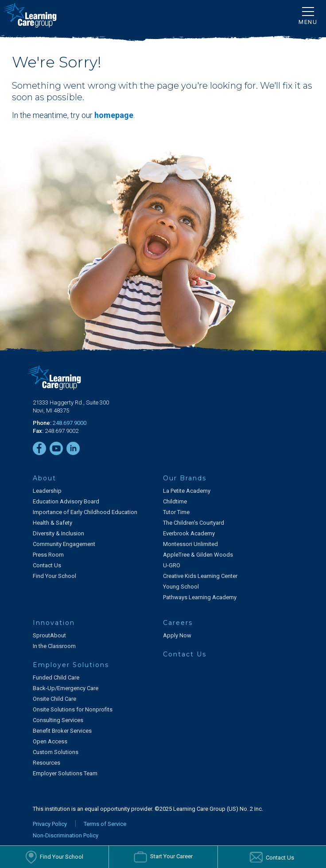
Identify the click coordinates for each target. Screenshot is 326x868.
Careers (178, 623)
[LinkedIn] (73, 448)
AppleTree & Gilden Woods (198, 555)
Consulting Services (58, 720)
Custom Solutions (56, 752)
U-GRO (172, 565)
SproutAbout (49, 635)
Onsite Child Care (54, 699)
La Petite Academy (187, 491)
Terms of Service (105, 824)
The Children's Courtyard (194, 523)
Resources (47, 763)
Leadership (47, 491)
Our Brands (185, 478)
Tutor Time (176, 512)
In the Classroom (54, 646)
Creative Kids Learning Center (200, 576)
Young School (181, 587)
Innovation (54, 623)
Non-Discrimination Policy (66, 835)
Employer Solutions (71, 665)
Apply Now (177, 635)
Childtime (175, 501)
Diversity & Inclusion (58, 533)
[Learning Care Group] (30, 15)
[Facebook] (39, 448)
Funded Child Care (56, 678)
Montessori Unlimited (190, 544)
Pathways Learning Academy (200, 597)
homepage (114, 115)
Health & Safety (52, 523)
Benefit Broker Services (62, 731)
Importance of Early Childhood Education (85, 512)
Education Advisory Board (66, 501)
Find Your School (54, 576)
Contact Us (47, 565)
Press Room (48, 555)
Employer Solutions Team (65, 773)
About (45, 478)
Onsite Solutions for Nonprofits (73, 709)
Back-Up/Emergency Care (66, 688)
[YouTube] (56, 448)
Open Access (50, 741)
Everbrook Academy (189, 533)
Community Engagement (64, 544)
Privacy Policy (50, 824)
